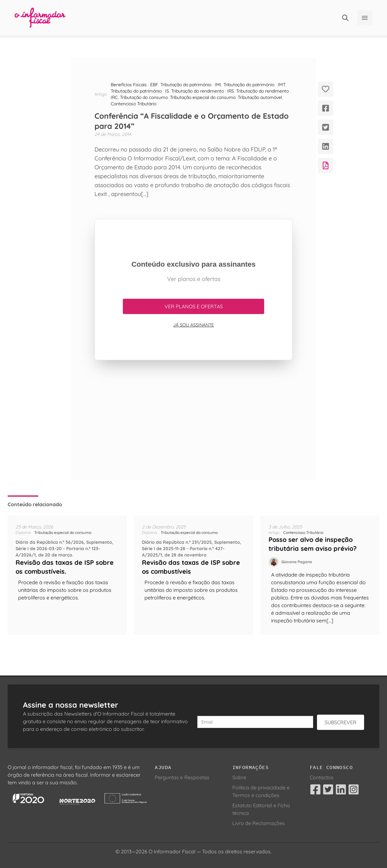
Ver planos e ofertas (194, 306)
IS (167, 91)
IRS (231, 91)
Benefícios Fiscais (129, 85)
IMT (282, 85)
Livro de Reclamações (259, 823)
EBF (154, 85)
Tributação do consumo (144, 97)
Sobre (239, 777)
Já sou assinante (193, 325)
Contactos (322, 777)
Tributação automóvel (260, 97)
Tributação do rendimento (197, 91)
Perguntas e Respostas (182, 777)
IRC (114, 97)
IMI (218, 85)
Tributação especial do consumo (203, 97)
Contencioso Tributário (134, 104)
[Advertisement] (193, 420)
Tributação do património (186, 85)
